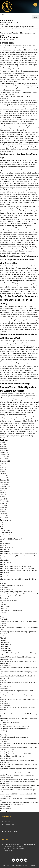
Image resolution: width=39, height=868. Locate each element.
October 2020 (4, 518)
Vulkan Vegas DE (5, 745)
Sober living (4, 731)
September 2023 (5, 461)
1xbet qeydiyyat (5, 575)
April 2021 (3, 512)
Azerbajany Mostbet (6, 587)
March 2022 (3, 499)
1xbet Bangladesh (5, 562)
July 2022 (3, 491)
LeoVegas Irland (5, 649)
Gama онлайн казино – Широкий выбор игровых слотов (17, 27)
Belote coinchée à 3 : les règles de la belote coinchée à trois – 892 (19, 594)
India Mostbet (4, 636)
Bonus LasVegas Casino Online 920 (11, 596)
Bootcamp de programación (8, 600)
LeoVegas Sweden (6, 651)
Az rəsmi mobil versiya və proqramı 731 (12, 585)
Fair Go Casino (4, 615)
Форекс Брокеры (5, 807)
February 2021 (4, 516)
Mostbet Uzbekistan (6, 705)
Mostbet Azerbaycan (6, 665)
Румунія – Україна (6, 796)
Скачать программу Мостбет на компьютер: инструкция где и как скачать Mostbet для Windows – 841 (19, 803)
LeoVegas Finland (5, 644)
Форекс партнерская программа (10, 811)
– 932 (2, 526)
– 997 (2, 528)
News (2, 712)
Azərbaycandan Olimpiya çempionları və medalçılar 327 (16, 592)
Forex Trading (4, 619)
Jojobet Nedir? (4, 25)
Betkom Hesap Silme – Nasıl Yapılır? (11, 22)
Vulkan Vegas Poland (6, 752)
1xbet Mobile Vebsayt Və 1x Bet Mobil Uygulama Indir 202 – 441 (19, 571)
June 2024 (3, 442)
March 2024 (3, 448)
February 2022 (4, 501)
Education (3, 613)
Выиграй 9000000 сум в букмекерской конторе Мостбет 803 (18, 764)
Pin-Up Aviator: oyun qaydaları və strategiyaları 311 (15, 727)
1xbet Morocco (4, 573)
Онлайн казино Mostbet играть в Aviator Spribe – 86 (16, 788)
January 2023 (4, 478)
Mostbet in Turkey (5, 686)
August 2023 (4, 463)
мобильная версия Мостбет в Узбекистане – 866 (15, 773)
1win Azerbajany (5, 543)
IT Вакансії (3, 640)
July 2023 (3, 465)
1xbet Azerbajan (5, 552)
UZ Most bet (4, 741)
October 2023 (4, 459)
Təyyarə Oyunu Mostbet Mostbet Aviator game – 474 (16, 737)
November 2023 (5, 457)
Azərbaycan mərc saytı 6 (7, 590)
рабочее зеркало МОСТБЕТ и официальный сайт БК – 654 (18, 794)
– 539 (2, 524)
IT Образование (5, 642)
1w (1, 541)
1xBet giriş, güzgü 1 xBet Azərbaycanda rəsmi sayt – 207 (17, 566)
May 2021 (3, 509)
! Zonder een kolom (6, 535)
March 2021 (3, 514)
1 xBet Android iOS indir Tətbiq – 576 (11, 539)
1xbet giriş (3, 564)
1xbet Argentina (5, 550)
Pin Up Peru (3, 724)
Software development (7, 733)
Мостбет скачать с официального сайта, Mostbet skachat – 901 (19, 786)
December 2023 (5, 455)
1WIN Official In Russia (7, 547)
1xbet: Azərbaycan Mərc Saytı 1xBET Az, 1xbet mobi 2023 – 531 (19, 579)
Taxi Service (3, 735)
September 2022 (5, 486)
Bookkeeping (4, 598)
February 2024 (4, 450)
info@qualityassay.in (11, 831)
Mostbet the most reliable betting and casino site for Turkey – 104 (19, 699)
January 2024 (4, 453)
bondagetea (7, 43)
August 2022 (4, 488)
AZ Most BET (4, 583)
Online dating (4, 720)
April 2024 (3, 446)
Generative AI (4, 625)
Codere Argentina (5, 606)
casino (2, 602)
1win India (3, 545)
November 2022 (5, 482)
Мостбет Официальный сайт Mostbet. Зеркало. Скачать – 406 (19, 779)
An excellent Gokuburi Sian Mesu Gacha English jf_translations (18, 55)
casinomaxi (3, 604)
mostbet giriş (4, 680)
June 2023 (3, 467)
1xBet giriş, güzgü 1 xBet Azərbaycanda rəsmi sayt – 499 (17, 568)
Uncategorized (4, 739)
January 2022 (4, 503)
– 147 (2, 522)
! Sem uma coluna (5, 531)
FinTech (2, 617)
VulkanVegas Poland (6, 758)
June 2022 (3, 493)
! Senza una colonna (6, 533)
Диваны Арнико (5, 767)
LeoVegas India (5, 646)
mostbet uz (3, 701)
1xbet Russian (4, 577)
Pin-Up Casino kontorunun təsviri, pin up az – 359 (15, 729)
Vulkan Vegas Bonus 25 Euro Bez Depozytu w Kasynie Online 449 (19, 743)
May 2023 (3, 469)
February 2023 (4, 476)
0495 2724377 (9, 822)
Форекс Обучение (6, 809)
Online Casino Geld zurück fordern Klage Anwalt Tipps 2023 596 (19, 718)
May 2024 (3, 444)
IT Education (4, 638)
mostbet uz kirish (5, 703)
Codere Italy (4, 609)
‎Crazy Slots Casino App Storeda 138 (11, 611)
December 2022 (5, 480)
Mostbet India (4, 689)
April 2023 (3, 472)
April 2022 (3, 497)
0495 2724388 (9, 825)
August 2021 (4, 507)
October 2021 (4, 505)
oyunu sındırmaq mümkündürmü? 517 (11, 722)
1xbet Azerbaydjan (5, 560)
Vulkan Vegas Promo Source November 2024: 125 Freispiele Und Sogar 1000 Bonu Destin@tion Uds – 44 (19, 755)
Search (2, 14)
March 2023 (3, 474)
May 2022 (3, 495)
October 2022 (4, 484)
